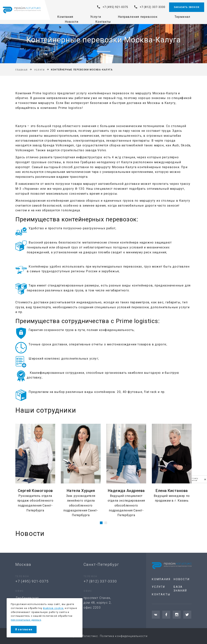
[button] (101, 523)
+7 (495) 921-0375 (115, 7)
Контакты (103, 22)
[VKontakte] (156, 615)
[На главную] (22, 10)
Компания (65, 17)
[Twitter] (187, 615)
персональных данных (26, 620)
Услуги (96, 17)
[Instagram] (177, 615)
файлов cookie (53, 608)
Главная (22, 70)
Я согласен (24, 629)
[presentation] (18, 474)
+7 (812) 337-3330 (153, 7)
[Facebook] (166, 615)
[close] (205, 479)
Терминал (182, 17)
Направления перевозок (138, 17)
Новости (72, 22)
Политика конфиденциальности (124, 636)
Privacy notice (194, 479)
